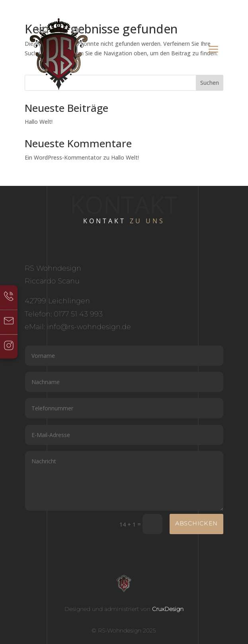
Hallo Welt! (39, 122)
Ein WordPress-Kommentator (63, 157)
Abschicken (196, 523)
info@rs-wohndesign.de (89, 327)
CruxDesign (168, 609)
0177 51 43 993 (78, 314)
